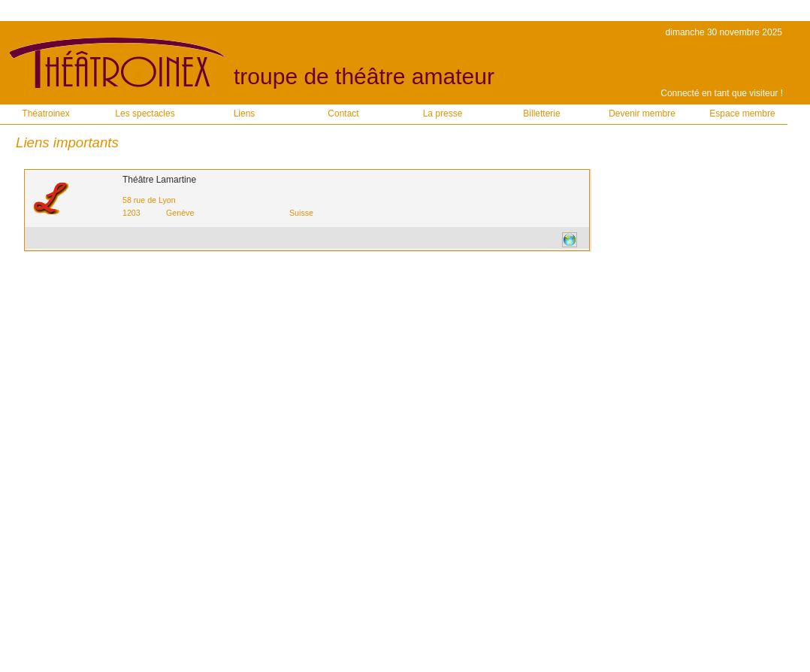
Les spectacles (145, 114)
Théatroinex (45, 114)
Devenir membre (642, 114)
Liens (245, 114)
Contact (343, 114)
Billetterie (541, 114)
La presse (443, 114)
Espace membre (742, 114)
